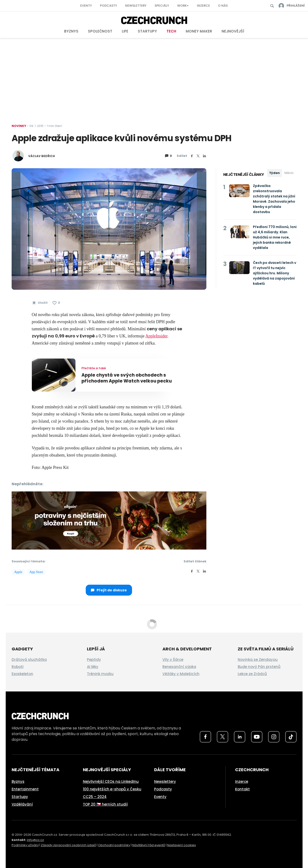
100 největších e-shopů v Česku (112, 789)
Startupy (147, 31)
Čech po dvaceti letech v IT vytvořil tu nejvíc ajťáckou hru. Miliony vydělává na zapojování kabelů (275, 273)
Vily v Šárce (173, 660)
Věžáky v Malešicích (181, 674)
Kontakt (242, 789)
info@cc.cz (36, 840)
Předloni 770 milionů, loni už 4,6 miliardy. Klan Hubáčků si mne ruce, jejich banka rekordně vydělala (275, 237)
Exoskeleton (22, 674)
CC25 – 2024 (95, 797)
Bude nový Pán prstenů (259, 667)
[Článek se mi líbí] (56, 303)
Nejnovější (233, 31)
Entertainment (25, 789)
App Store (36, 572)
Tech (171, 31)
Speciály (162, 6)
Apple (18, 572)
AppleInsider (156, 336)
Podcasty (109, 6)
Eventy (86, 6)
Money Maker (199, 31)
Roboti (18, 667)
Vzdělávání (22, 804)
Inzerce (203, 6)
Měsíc (289, 173)
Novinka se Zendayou (258, 660)
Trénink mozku (100, 674)
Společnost (100, 31)
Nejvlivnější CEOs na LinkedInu (111, 782)
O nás (223, 6)
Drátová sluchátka (29, 660)
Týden (274, 173)
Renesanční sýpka (179, 667)
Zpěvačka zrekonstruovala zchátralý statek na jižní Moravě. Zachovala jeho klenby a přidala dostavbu (274, 199)
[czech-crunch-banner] (109, 520)
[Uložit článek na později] (40, 303)
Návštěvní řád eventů (149, 845)
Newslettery (136, 6)
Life (125, 31)
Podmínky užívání (25, 845)
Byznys (71, 31)
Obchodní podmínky (114, 845)
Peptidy (94, 660)
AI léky (93, 667)
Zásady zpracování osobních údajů (68, 845)
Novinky (19, 126)
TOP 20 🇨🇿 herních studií (105, 804)
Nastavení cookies (182, 845)
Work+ (183, 6)
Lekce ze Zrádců (252, 674)
